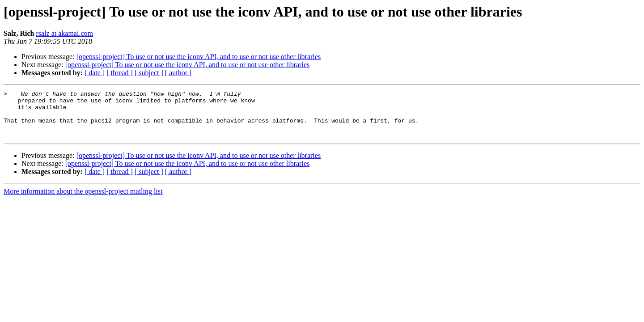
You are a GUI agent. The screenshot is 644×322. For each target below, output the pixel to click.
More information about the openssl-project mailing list (83, 201)
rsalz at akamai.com (64, 33)
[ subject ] (149, 73)
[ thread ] (120, 73)
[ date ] (95, 73)
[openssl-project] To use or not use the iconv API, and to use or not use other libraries (199, 57)
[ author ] (178, 73)
